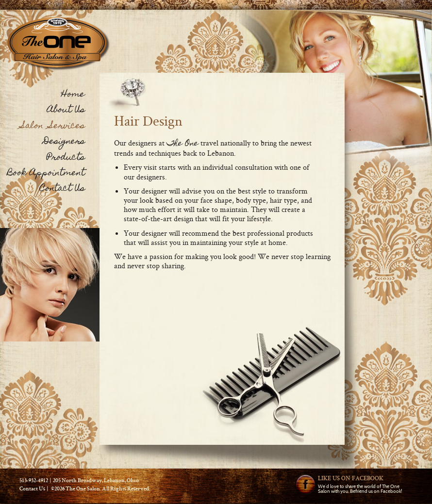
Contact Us (62, 189)
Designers (64, 142)
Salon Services (53, 126)
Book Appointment (46, 173)
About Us (66, 110)
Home (73, 95)
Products (66, 158)
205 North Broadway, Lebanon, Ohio (96, 481)
